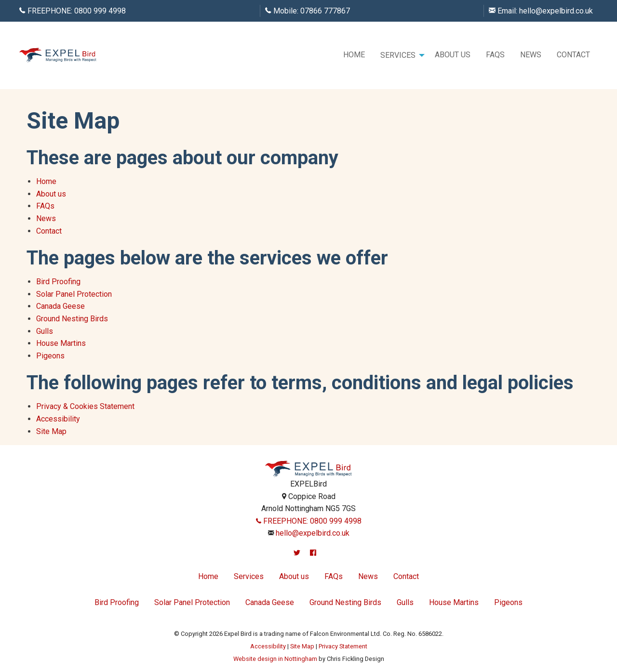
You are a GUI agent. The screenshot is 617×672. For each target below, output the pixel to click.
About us (453, 55)
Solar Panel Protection (74, 294)
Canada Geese (60, 306)
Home (354, 55)
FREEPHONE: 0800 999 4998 (309, 521)
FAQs (495, 55)
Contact (573, 55)
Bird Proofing (58, 282)
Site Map (51, 431)
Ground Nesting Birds (72, 319)
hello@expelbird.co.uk (556, 11)
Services (398, 55)
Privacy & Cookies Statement (85, 406)
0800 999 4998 (100, 11)
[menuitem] (354, 55)
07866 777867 (325, 11)
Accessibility (58, 419)
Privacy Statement (343, 646)
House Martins (61, 343)
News (531, 55)
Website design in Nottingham (275, 659)
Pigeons (50, 356)
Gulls (45, 331)
